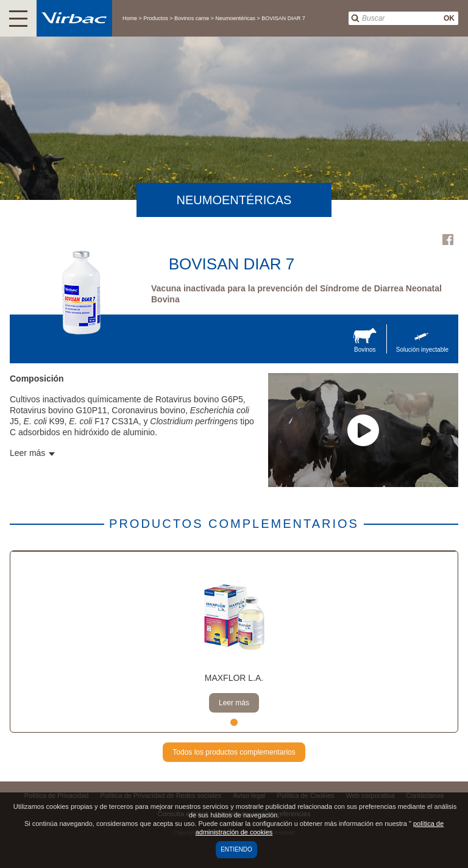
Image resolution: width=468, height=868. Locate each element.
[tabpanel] (234, 642)
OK (449, 18)
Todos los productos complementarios (234, 752)
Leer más (234, 703)
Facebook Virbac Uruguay (448, 240)
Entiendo (236, 849)
